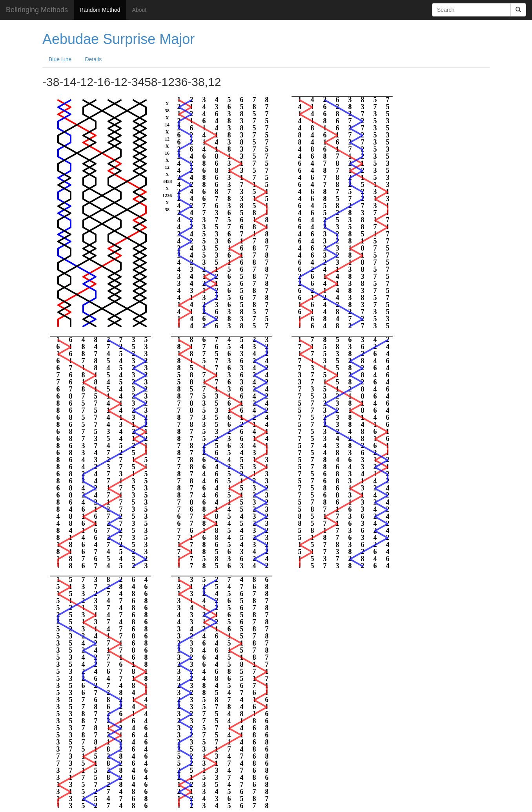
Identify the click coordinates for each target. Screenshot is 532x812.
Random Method (100, 10)
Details (93, 59)
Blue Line (60, 59)
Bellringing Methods (37, 10)
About (139, 10)
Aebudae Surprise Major (118, 39)
